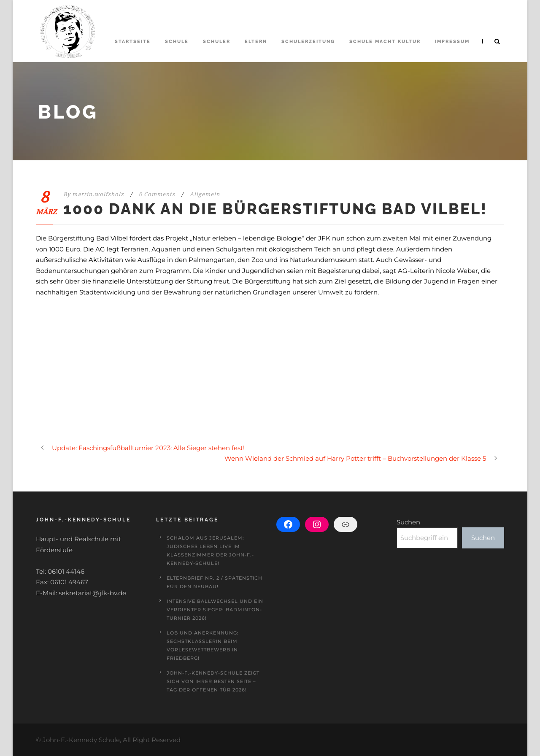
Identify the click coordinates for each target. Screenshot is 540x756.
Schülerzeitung (308, 42)
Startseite (133, 42)
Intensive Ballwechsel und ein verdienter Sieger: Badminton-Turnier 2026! (215, 610)
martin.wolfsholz (98, 194)
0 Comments (157, 194)
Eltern (256, 42)
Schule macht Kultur (385, 42)
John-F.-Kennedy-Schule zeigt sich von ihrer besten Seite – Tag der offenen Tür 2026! (213, 681)
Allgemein (205, 194)
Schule (177, 42)
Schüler (217, 42)
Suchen (408, 522)
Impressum (452, 42)
